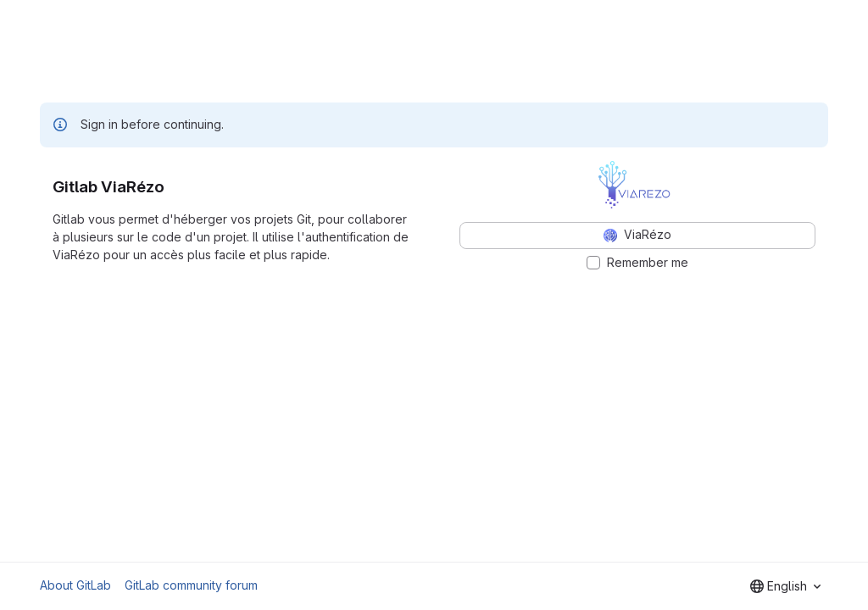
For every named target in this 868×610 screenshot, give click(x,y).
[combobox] (785, 586)
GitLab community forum (191, 585)
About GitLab (75, 585)
